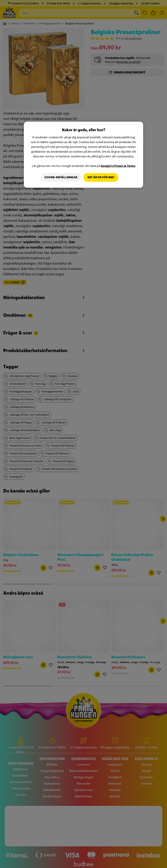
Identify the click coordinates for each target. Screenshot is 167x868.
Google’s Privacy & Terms (118, 166)
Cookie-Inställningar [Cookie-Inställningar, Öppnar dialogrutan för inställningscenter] (61, 177)
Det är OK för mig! (101, 177)
